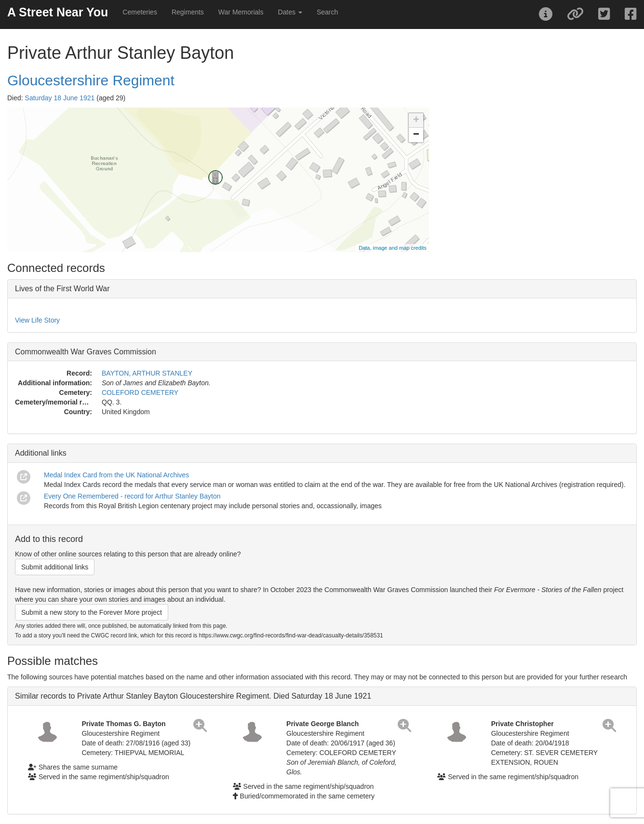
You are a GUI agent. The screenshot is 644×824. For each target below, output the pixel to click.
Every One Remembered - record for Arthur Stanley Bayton (132, 496)
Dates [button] (290, 12)
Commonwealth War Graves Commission (86, 352)
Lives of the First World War (62, 289)
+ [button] (416, 121)
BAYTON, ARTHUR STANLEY (147, 373)
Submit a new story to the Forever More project (92, 612)
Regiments (188, 12)
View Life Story (37, 320)
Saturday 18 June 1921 (60, 98)
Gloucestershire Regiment (91, 80)
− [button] (416, 135)
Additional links (41, 453)
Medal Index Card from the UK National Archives (116, 475)
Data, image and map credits (393, 248)
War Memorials (241, 12)
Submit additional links (55, 567)
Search (327, 12)
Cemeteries (140, 12)
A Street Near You (58, 12)
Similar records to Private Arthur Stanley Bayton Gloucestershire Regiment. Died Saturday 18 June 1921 (193, 696)
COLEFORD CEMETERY (140, 392)
